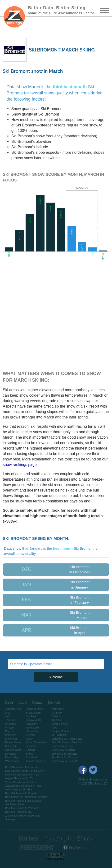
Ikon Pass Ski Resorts (64, 757)
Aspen (29, 739)
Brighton (31, 746)
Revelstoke (32, 728)
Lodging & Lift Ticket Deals (67, 739)
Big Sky (10, 731)
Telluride (10, 720)
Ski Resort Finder (15, 804)
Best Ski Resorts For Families (22, 767)
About (23, 702)
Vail (7, 716)
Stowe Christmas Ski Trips (20, 782)
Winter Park (12, 761)
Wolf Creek (58, 709)
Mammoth (11, 739)
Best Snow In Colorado (65, 761)
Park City (11, 735)
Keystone (11, 754)
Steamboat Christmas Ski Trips (23, 786)
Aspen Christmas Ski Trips (20, 778)
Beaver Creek (13, 742)
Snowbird (11, 724)
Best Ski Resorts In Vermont (22, 808)
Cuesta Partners (35, 761)
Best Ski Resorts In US (18, 812)
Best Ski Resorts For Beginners (23, 801)
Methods (54, 702)
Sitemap (10, 819)
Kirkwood (11, 746)
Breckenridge (34, 713)
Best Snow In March (63, 750)
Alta (7, 713)
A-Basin (56, 716)
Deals (9, 702)
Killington (57, 720)
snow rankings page (20, 464)
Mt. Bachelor (59, 735)
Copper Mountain (61, 731)
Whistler (10, 728)
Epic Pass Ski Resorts (64, 754)
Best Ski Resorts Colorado (67, 742)
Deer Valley (12, 757)
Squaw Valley (34, 720)
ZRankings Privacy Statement (22, 816)
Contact (37, 702)
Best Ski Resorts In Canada (21, 793)
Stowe (29, 754)
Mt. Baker (57, 713)
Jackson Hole (13, 709)
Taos (54, 728)
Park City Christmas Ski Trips (22, 775)
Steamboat (32, 731)
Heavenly (31, 724)
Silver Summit (59, 724)
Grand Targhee (34, 709)
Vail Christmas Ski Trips (19, 789)
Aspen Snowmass (36, 742)
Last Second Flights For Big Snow (25, 771)
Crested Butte (13, 750)
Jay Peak (31, 716)
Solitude (31, 750)
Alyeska (30, 735)
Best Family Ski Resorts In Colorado (26, 797)
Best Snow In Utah (62, 746)
